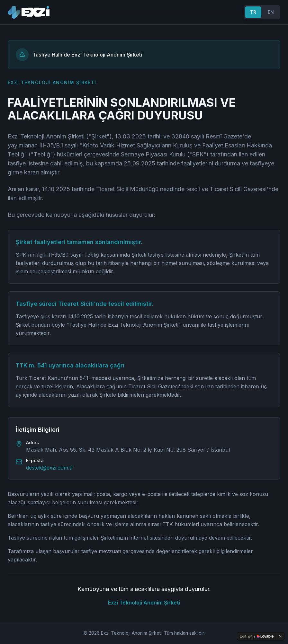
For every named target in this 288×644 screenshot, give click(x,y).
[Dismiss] (280, 636)
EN (271, 12)
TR (253, 12)
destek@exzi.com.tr (50, 468)
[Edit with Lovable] (257, 636)
